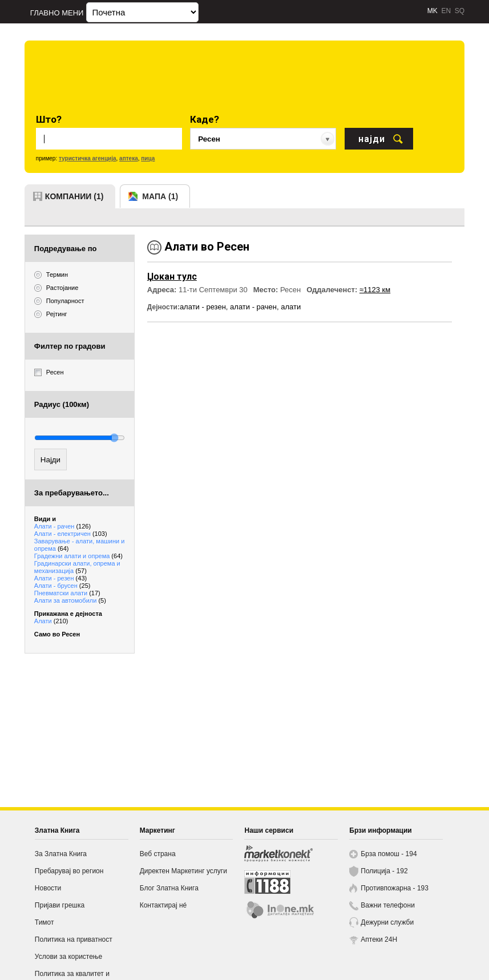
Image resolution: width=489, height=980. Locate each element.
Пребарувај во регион (69, 871)
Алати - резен (60, 578)
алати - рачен (253, 307)
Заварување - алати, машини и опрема (80, 545)
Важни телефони (388, 905)
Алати (51, 621)
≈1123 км (375, 290)
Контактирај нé (163, 905)
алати (291, 307)
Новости (48, 888)
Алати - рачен (62, 526)
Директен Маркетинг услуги (183, 871)
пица (148, 158)
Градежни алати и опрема (78, 556)
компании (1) (74, 196)
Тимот (45, 922)
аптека (129, 158)
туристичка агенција (88, 158)
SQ (460, 11)
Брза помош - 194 (389, 854)
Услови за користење (68, 957)
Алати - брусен (62, 586)
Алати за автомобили (70, 600)
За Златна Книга (61, 854)
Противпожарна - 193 (395, 888)
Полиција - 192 (384, 871)
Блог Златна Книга (169, 888)
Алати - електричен (71, 534)
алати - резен (203, 307)
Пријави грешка (60, 905)
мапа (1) (160, 196)
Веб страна (158, 854)
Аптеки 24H (379, 939)
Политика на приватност (74, 939)
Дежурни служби (387, 922)
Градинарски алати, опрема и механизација (77, 567)
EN (446, 11)
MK (433, 11)
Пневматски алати (67, 593)
